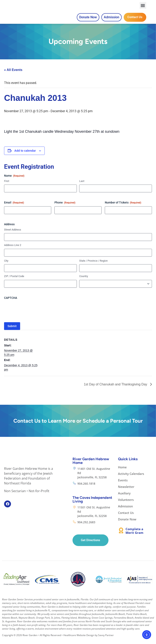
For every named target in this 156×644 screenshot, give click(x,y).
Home (122, 472)
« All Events (13, 75)
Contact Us (126, 517)
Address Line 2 (13, 250)
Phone (65, 208)
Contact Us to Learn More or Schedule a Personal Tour (78, 425)
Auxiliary (124, 498)
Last (82, 186)
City (6, 265)
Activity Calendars (131, 478)
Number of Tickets (123, 208)
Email (14, 208)
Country (84, 281)
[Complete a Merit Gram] (121, 535)
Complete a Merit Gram (134, 535)
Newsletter (126, 491)
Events (123, 485)
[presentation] (35, 314)
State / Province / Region (93, 265)
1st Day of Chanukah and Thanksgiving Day (116, 389)
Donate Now (127, 524)
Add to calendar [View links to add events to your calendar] (25, 156)
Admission (125, 511)
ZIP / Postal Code (14, 281)
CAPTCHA (11, 303)
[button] (143, 8)
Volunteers (126, 504)
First (7, 186)
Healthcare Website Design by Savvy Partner (89, 640)
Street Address (13, 234)
